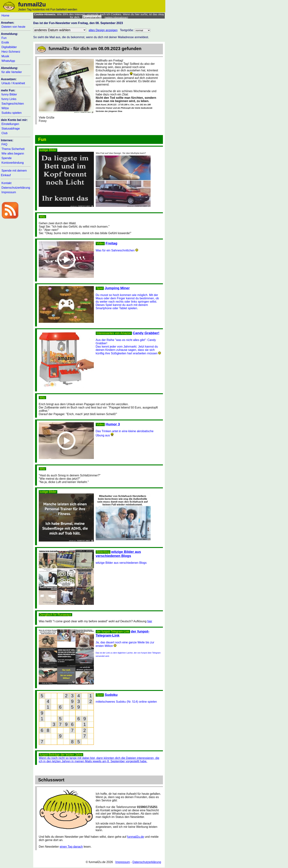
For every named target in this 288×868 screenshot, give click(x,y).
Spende (7, 158)
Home (5, 16)
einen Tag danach (71, 847)
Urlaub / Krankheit (13, 83)
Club (4, 133)
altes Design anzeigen (103, 30)
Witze (5, 108)
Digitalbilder (9, 47)
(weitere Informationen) (116, 17)
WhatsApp (8, 61)
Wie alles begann (13, 154)
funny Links (9, 99)
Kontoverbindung (13, 163)
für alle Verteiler (12, 72)
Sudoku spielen (11, 113)
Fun (4, 38)
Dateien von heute (13, 27)
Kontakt (6, 183)
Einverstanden (92, 17)
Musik (5, 56)
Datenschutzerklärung (16, 188)
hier (150, 621)
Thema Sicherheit (13, 149)
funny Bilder (9, 94)
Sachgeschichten (13, 104)
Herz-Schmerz (11, 52)
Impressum (9, 192)
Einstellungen (10, 124)
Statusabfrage (11, 129)
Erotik (5, 42)
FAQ (4, 144)
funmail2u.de (136, 837)
